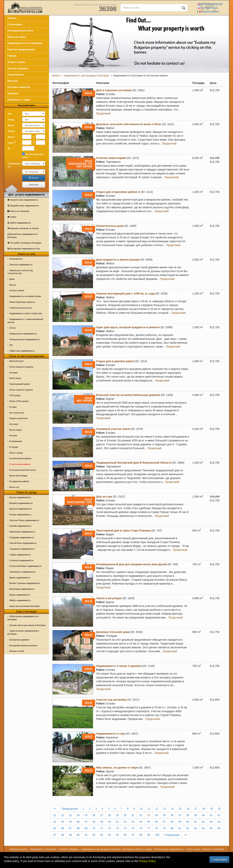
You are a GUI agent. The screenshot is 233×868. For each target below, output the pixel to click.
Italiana (208, 12)
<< (55, 809)
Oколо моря (15, 378)
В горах (13, 407)
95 (117, 835)
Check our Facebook (19, 211)
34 (156, 815)
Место (11, 125)
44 (63, 822)
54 (141, 822)
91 (86, 835)
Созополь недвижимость (22, 560)
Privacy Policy (147, 861)
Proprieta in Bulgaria (69, 849)
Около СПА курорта (19, 401)
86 (219, 828)
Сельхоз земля (17, 290)
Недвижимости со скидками (25, 43)
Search (34, 178)
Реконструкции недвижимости (169, 849)
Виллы (13, 285)
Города (12, 56)
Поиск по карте (17, 37)
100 (157, 835)
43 (55, 822)
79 (164, 828)
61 (196, 822)
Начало (12, 18)
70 (94, 828)
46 (78, 822)
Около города (16, 453)
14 (172, 809)
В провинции (16, 441)
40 (203, 815)
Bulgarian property (19, 849)
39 (196, 815)
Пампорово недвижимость (22, 532)
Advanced (34, 185)
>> (186, 835)
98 (141, 835)
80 (172, 828)
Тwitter (12, 217)
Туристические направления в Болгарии (23, 632)
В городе (14, 447)
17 (196, 809)
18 (204, 809)
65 (55, 828)
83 (196, 828)
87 (55, 835)
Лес (11, 345)
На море (14, 373)
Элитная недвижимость (21, 265)
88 (63, 835)
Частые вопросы (18, 68)
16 (188, 809)
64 (219, 822)
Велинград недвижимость (22, 589)
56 (156, 822)
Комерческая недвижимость (23, 334)
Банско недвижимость (20, 497)
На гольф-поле (17, 413)
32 (141, 815)
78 (156, 828)
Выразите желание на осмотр (23, 228)
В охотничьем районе (20, 464)
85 (211, 828)
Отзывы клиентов (19, 87)
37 (180, 815)
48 (94, 822)
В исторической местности (23, 470)
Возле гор (14, 487)
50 (109, 822)
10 (141, 809)
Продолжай (103, 113)
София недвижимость (20, 555)
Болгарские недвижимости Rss (24, 249)
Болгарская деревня (19, 640)
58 (172, 822)
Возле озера (16, 430)
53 (133, 822)
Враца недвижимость (20, 595)
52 (125, 822)
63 (211, 822)
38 (188, 815)
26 (94, 815)
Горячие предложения (21, 49)
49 (102, 822)
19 (211, 809)
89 (70, 835)
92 (94, 835)
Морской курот (17, 361)
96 (125, 835)
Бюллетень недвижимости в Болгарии (23, 236)
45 (70, 822)
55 (149, 822)
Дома (12, 279)
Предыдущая (70, 809)
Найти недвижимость (19, 223)
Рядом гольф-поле (19, 418)
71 (102, 828)
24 (78, 815)
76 (141, 828)
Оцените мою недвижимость (23, 200)
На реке (13, 435)
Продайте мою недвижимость (23, 206)
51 (117, 822)
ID (9, 148)
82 (188, 828)
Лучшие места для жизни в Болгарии (28, 625)
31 (133, 815)
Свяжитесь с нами (19, 100)
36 (172, 815)
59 (180, 822)
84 (203, 828)
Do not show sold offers (33, 156)
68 (78, 828)
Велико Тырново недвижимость (25, 583)
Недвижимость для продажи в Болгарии (95, 4)
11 (149, 809)
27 (102, 815)
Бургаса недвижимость (21, 509)
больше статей (17, 651)
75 (133, 828)
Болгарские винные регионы (23, 645)
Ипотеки (13, 81)
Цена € (11, 137)
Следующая (172, 835)
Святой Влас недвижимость (23, 543)
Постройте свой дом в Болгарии (25, 243)
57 (164, 822)
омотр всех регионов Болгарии (25, 606)
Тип (10, 114)
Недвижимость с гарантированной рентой (25, 321)
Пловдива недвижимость (22, 537)
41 (211, 815)
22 (63, 815)
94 (109, 835)
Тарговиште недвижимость (23, 572)
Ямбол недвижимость (20, 600)
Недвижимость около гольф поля (26, 313)
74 (125, 828)
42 (219, 815)
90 (78, 835)
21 (55, 815)
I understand (219, 860)
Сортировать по (14, 165)
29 (117, 815)
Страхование (16, 75)
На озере (14, 424)
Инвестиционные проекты (22, 302)
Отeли (13, 328)
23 (70, 815)
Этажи (11, 131)
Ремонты (13, 93)
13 (165, 809)
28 (109, 815)
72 (109, 828)
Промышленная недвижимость (25, 339)
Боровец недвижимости (21, 503)
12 (157, 809)
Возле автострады (19, 476)
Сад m (12, 142)
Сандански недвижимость (22, 549)
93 (102, 835)
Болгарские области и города (138, 849)
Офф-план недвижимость (22, 351)
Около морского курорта (21, 367)
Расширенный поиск (20, 31)
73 (117, 828)
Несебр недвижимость (21, 526)
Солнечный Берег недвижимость (26, 566)
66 (63, 828)
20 (219, 809)
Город (11, 120)
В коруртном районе (19, 481)
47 (86, 822)
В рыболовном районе (21, 458)
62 (203, 822)
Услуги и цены (16, 62)
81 (180, 828)
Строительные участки (21, 308)
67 (70, 828)
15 (180, 809)
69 (86, 828)
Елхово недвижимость (20, 515)
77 (149, 828)
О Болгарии (15, 24)
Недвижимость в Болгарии (43, 849)
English (210, 4)
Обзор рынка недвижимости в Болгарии (23, 618)
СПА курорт (15, 395)
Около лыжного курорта (21, 390)
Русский (208, 8)
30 (125, 815)
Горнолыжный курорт (20, 384)
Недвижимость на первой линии (25, 296)
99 (149, 835)
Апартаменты (16, 259)
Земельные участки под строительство (20, 272)
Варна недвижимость (20, 578)
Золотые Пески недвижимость (24, 520)
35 (164, 815)
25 (86, 815)
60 (188, 822)
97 (133, 835)
